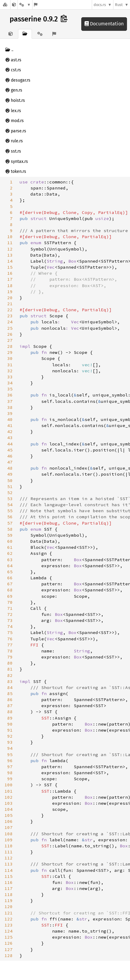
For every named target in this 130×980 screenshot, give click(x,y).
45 (10, 450)
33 (10, 377)
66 (10, 578)
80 (10, 663)
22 (10, 310)
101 (9, 791)
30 (10, 358)
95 (10, 755)
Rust (119, 5)
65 (10, 572)
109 (9, 840)
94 (10, 748)
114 (9, 870)
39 (10, 413)
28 (10, 346)
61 (10, 547)
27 (10, 340)
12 (10, 249)
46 (10, 456)
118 (9, 894)
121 (9, 913)
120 (9, 907)
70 (10, 602)
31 (10, 365)
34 (10, 383)
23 (10, 316)
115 (9, 876)
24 (10, 322)
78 (10, 651)
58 (10, 529)
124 (9, 931)
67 (10, 584)
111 (9, 852)
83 (10, 681)
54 (10, 505)
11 (10, 243)
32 (10, 371)
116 (9, 882)
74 (10, 626)
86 (10, 700)
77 (10, 645)
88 (10, 712)
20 (10, 298)
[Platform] (25, 5)
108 (9, 834)
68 (10, 590)
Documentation (104, 24)
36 (10, 395)
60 (10, 541)
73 (10, 620)
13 (10, 255)
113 (9, 864)
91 (10, 730)
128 (9, 956)
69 (10, 596)
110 (9, 846)
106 (9, 821)
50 (10, 480)
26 (10, 334)
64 (10, 566)
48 (10, 468)
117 (9, 888)
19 (10, 292)
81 (10, 669)
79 (10, 657)
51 (10, 487)
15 (10, 267)
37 (10, 401)
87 (10, 706)
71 (10, 608)
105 (9, 815)
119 (9, 901)
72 (10, 614)
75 (10, 632)
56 (10, 517)
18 (10, 286)
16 (10, 273)
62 (10, 553)
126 (9, 943)
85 (10, 694)
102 (9, 797)
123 (9, 925)
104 (9, 809)
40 (10, 419)
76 (10, 639)
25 (10, 328)
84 (10, 687)
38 (10, 407)
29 (10, 352)
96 (10, 761)
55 (10, 511)
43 (10, 438)
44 (10, 444)
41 (10, 425)
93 (10, 742)
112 (9, 858)
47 (10, 462)
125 (9, 937)
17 (10, 279)
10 (10, 237)
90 (10, 724)
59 (10, 535)
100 (9, 785)
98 (10, 773)
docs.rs (100, 5)
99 (10, 779)
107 (9, 827)
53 (10, 499)
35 (10, 389)
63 (10, 560)
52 (10, 493)
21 (10, 304)
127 (9, 949)
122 (9, 919)
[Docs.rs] (5, 5)
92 (10, 736)
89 (10, 718)
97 (10, 767)
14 (10, 261)
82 (10, 675)
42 (10, 432)
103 (9, 803)
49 (10, 474)
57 (10, 523)
